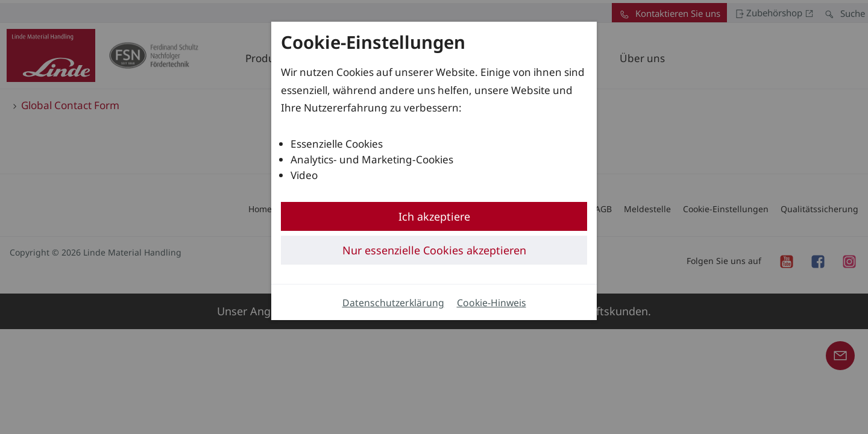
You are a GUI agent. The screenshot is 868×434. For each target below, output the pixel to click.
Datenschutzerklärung (393, 303)
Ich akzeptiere (434, 216)
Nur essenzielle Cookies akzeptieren (434, 250)
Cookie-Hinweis (492, 303)
